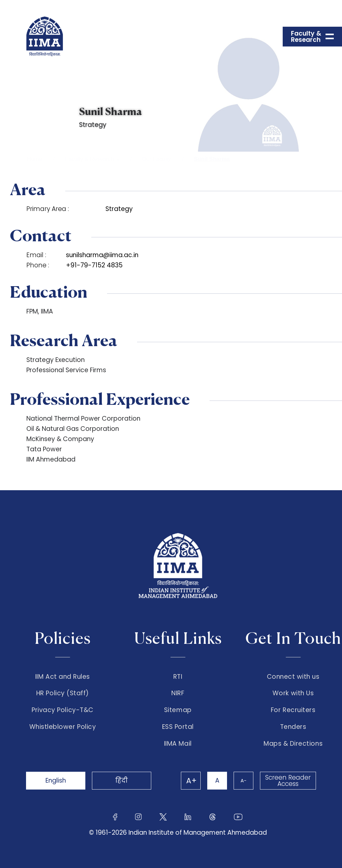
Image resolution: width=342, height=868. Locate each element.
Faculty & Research (89, 159)
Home (34, 159)
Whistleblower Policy (63, 727)
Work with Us (293, 693)
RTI (178, 677)
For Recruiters (293, 710)
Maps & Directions (293, 744)
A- (243, 780)
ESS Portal (178, 727)
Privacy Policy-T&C (63, 710)
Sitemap (178, 710)
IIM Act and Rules (63, 677)
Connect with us (293, 677)
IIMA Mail (178, 744)
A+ (191, 781)
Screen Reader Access (288, 781)
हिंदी (122, 780)
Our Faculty (157, 159)
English (56, 780)
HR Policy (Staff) (63, 693)
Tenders (293, 727)
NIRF (178, 693)
